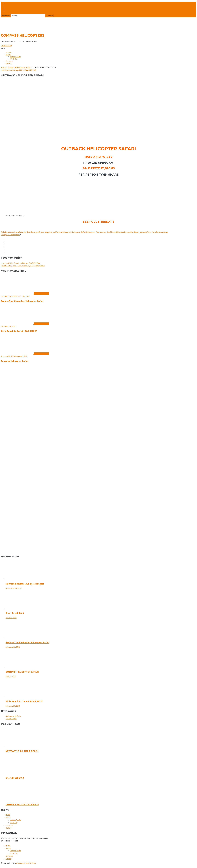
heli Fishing (57, 232)
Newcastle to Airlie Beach (128, 232)
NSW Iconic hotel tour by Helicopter (25, 584)
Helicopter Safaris (22, 68)
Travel (154, 232)
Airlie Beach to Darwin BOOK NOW (19, 331)
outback (143, 232)
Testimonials (11, 719)
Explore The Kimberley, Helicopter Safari (22, 301)
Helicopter (67, 232)
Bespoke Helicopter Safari (15, 361)
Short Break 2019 (15, 613)
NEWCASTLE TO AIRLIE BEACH (22, 751)
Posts (10, 68)
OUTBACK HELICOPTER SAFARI (22, 672)
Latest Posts (15, 57)
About (8, 55)
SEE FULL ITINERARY (99, 222)
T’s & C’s (13, 59)
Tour (149, 232)
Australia (15, 232)
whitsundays (163, 232)
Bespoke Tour (25, 232)
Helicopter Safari (79, 232)
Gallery (9, 63)
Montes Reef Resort (108, 232)
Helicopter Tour (93, 232)
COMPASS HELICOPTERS (23, 35)
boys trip (49, 232)
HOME (8, 52)
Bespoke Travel (38, 232)
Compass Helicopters (10, 235)
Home (4, 68)
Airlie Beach (6, 232)
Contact (9, 61)
